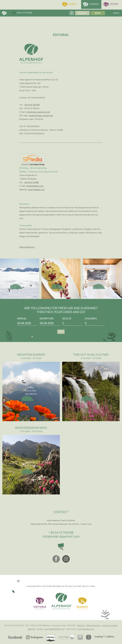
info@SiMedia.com (35, 186)
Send (61, 332)
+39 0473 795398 (32, 105)
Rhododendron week (31, 428)
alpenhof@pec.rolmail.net (41, 116)
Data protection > (27, 247)
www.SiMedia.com (36, 190)
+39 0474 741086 (31, 182)
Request (82, 13)
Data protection (93, 625)
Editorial (81, 625)
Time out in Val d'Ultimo (91, 355)
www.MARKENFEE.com (55, 629)
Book (97, 13)
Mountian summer (31, 355)
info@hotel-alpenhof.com (38, 112)
